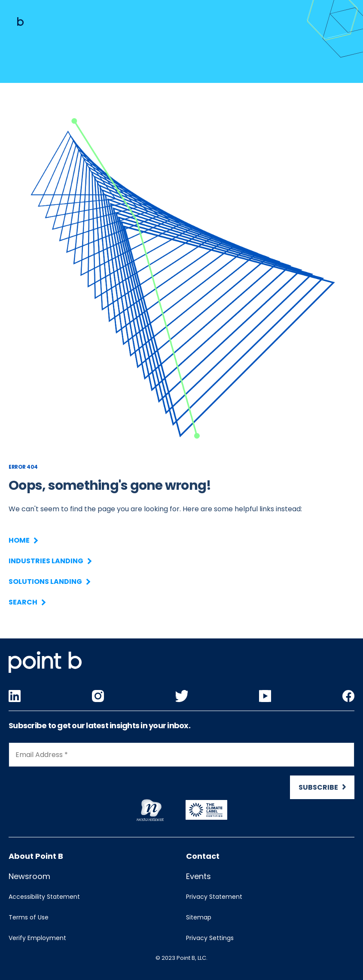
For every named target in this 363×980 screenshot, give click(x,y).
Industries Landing (50, 561)
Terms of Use (29, 917)
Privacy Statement (214, 897)
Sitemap (199, 917)
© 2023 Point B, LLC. (181, 958)
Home (23, 540)
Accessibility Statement (44, 897)
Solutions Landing (49, 582)
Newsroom (29, 876)
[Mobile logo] (20, 21)
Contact (203, 856)
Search (27, 602)
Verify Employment (37, 938)
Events (198, 876)
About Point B (36, 856)
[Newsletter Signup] (181, 775)
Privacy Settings (210, 938)
